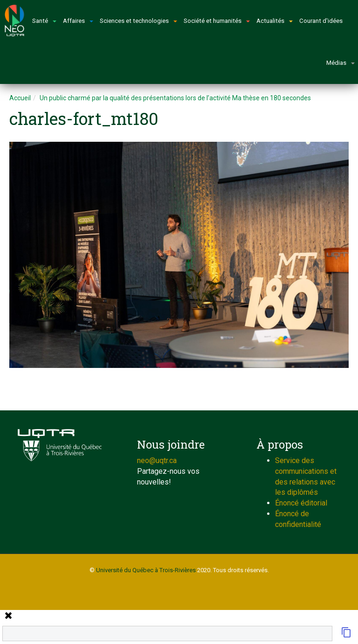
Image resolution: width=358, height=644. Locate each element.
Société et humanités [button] (217, 21)
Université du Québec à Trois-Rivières (146, 570)
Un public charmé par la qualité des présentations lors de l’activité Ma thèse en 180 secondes (175, 98)
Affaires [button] (78, 21)
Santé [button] (44, 21)
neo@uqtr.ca (157, 460)
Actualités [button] (275, 21)
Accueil (20, 98)
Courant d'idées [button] (321, 21)
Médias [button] (341, 63)
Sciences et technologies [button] (138, 21)
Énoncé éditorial (301, 503)
